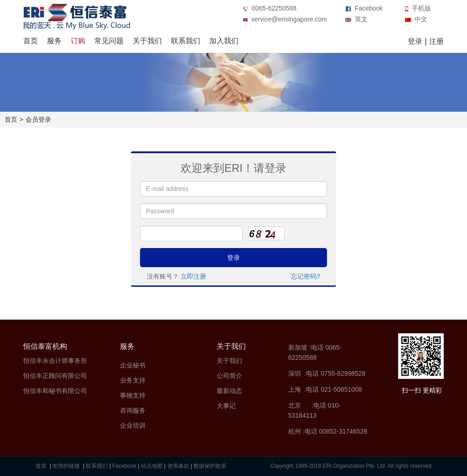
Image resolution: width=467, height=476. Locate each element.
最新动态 (229, 391)
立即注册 (193, 276)
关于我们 (147, 41)
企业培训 (133, 425)
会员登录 (38, 119)
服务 (54, 41)
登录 (415, 41)
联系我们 (186, 41)
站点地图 (152, 466)
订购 (78, 41)
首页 (31, 41)
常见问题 (109, 41)
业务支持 (133, 380)
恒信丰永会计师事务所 (55, 361)
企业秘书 (133, 365)
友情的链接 (67, 466)
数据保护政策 (210, 466)
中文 (416, 19)
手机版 (418, 8)
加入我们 (224, 41)
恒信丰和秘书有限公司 (55, 391)
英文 (356, 19)
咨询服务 (133, 410)
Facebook (364, 8)
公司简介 (229, 376)
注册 (436, 41)
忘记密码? (306, 276)
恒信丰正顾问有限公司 (55, 376)
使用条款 (178, 466)
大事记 (226, 406)
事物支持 (133, 395)
